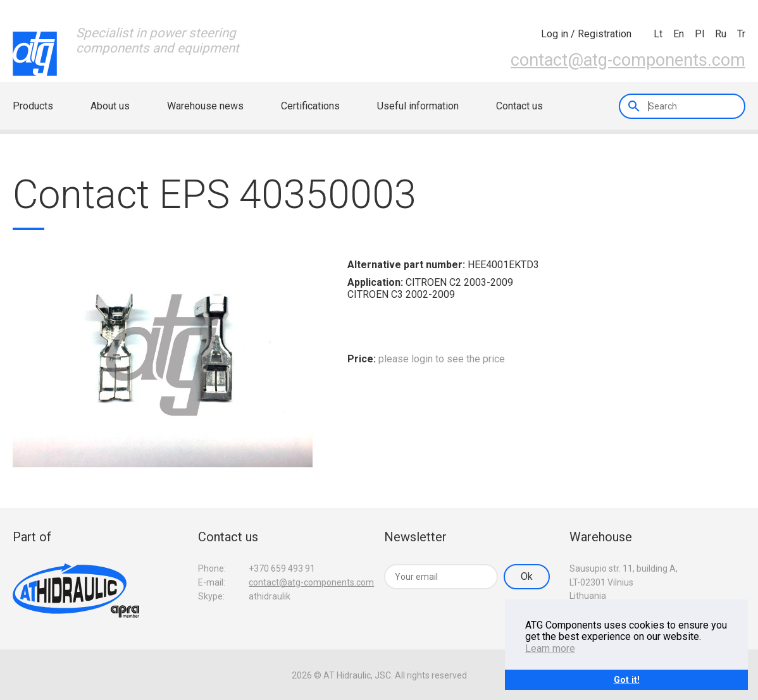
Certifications (310, 106)
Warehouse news (205, 106)
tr (741, 34)
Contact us (519, 106)
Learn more (550, 648)
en (679, 34)
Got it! (627, 679)
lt (658, 34)
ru (721, 34)
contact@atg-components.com (628, 59)
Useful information (418, 106)
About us (110, 106)
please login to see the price (442, 359)
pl (699, 34)
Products (33, 106)
